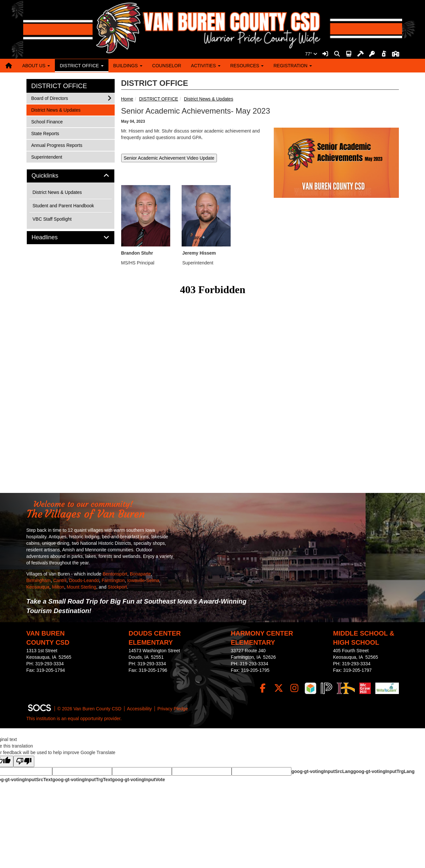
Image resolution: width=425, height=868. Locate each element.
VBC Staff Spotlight (52, 219)
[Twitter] (278, 688)
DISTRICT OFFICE (159, 99)
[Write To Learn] (387, 688)
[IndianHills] (346, 688)
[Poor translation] (24, 761)
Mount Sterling (81, 587)
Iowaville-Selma (143, 580)
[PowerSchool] (327, 688)
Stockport (117, 587)
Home (127, 99)
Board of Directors (50, 98)
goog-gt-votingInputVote (139, 780)
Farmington (113, 580)
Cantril (60, 580)
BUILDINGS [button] (128, 66)
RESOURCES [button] (247, 66)
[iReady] (311, 688)
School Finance (47, 121)
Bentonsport (115, 574)
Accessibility (139, 709)
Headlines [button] (52, 237)
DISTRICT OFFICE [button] (82, 66)
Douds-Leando (84, 580)
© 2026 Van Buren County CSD (90, 709)
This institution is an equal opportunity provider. (74, 718)
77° (311, 54)
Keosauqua (38, 587)
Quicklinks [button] (52, 176)
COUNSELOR (167, 66)
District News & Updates (209, 99)
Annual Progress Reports (57, 145)
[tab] (71, 176)
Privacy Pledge (173, 709)
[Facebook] (262, 688)
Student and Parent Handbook (63, 206)
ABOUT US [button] (36, 66)
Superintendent (47, 157)
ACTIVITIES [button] (206, 66)
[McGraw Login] (365, 688)
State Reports (45, 133)
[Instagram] (294, 688)
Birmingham (39, 580)
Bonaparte (141, 574)
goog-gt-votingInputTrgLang (384, 771)
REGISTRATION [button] (293, 66)
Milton (58, 587)
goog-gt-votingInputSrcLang (322, 771)
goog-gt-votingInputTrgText (82, 780)
